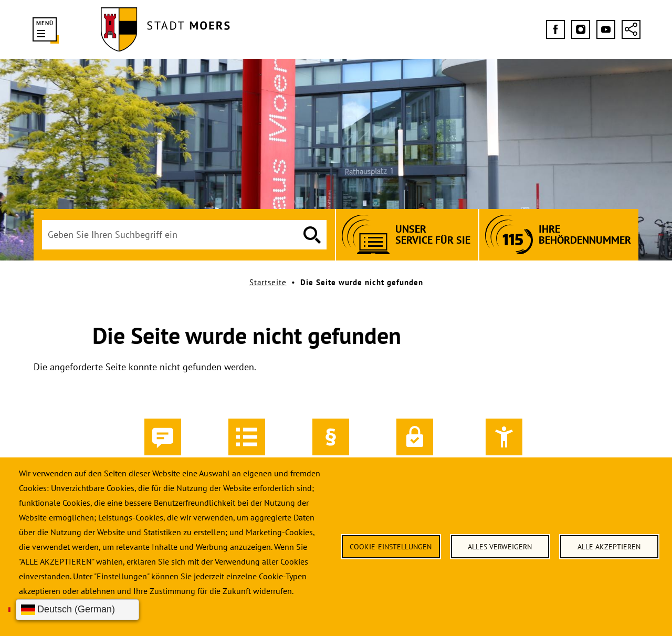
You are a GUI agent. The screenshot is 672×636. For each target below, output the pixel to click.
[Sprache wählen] (77, 610)
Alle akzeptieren (609, 547)
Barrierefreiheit (504, 445)
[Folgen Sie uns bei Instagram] (581, 29)
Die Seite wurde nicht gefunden (362, 282)
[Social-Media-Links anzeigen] (631, 29)
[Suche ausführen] (312, 235)
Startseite (268, 282)
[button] (45, 29)
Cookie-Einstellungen (391, 547)
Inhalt (247, 445)
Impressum (331, 445)
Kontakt (163, 445)
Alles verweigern (500, 547)
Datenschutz (415, 445)
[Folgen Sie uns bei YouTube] (606, 29)
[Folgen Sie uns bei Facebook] (555, 29)
